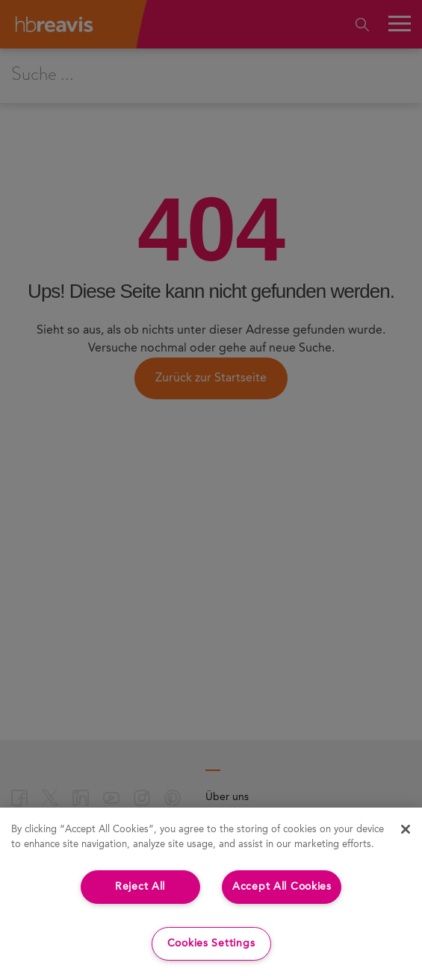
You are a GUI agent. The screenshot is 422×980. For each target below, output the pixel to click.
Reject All (140, 887)
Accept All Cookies (282, 887)
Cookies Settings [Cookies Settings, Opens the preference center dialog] (211, 943)
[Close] (406, 829)
